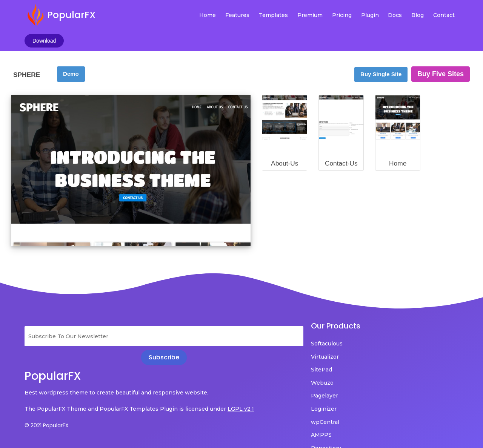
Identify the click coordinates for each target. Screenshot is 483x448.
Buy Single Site (381, 49)
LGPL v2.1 (38, 394)
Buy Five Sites (441, 49)
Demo (71, 48)
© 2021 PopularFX (47, 411)
